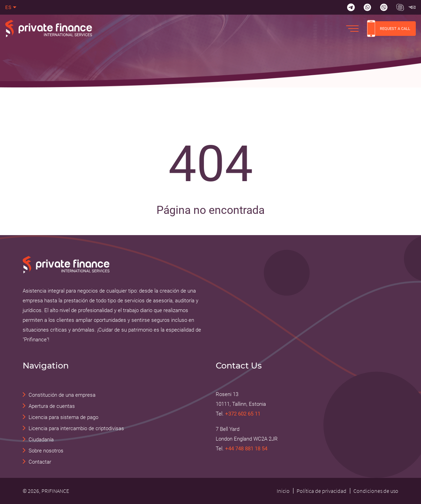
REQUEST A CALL (389, 29)
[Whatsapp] (367, 7)
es (9, 7)
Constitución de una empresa (62, 395)
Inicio (283, 491)
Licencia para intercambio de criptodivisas (76, 428)
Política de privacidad (322, 491)
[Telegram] (351, 7)
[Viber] (384, 7)
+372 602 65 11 (243, 414)
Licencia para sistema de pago (63, 417)
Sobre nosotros (46, 451)
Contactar (40, 462)
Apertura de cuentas (52, 406)
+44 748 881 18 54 (246, 449)
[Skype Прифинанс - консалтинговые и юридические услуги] (400, 7)
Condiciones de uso (376, 491)
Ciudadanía (41, 440)
